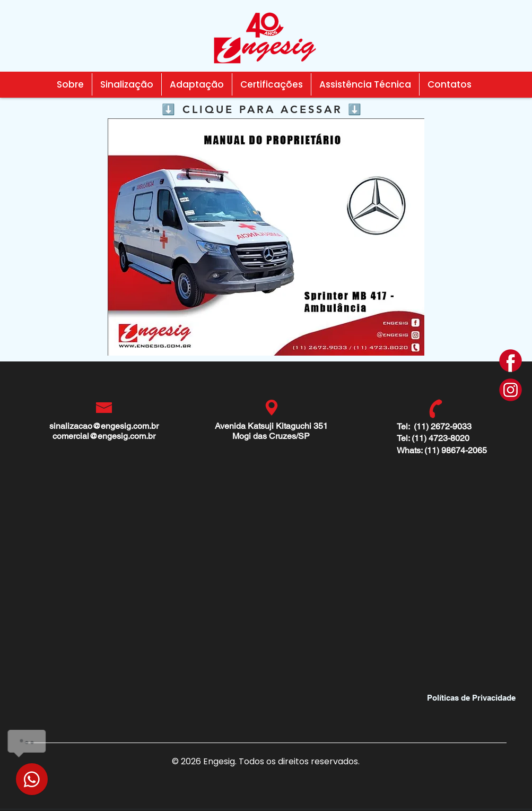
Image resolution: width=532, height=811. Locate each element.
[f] (511, 361)
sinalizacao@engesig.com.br (104, 426)
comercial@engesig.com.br (104, 436)
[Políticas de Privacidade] (472, 697)
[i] (511, 390)
